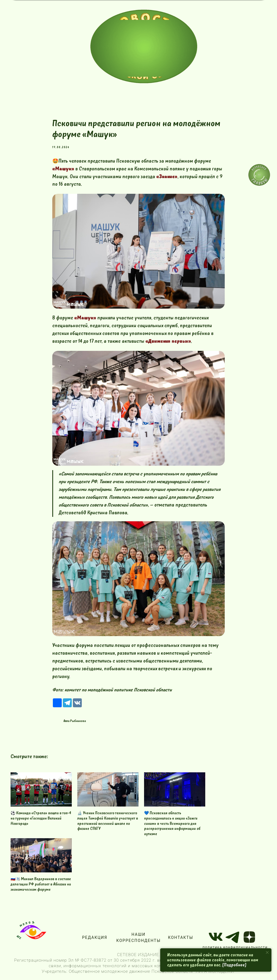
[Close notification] (267, 952)
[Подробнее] (234, 965)
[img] (144, 46)
